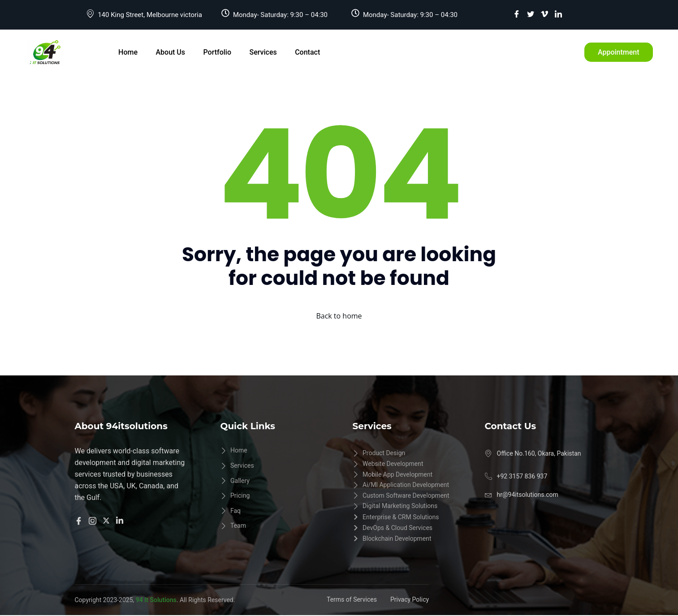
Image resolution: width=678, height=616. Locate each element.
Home (128, 52)
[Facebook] (517, 14)
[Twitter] (531, 14)
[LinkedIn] (558, 14)
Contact (307, 52)
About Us (170, 52)
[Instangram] (94, 520)
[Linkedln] (121, 520)
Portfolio (217, 52)
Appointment (619, 52)
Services (262, 52)
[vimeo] (544, 14)
